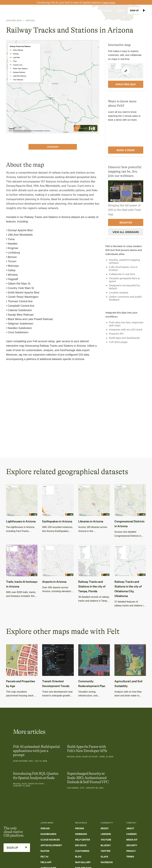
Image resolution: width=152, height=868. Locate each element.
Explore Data (14, 21)
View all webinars (126, 232)
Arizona (30, 21)
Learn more (109, 2)
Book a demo (126, 150)
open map (53, 147)
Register (126, 222)
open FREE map (126, 84)
